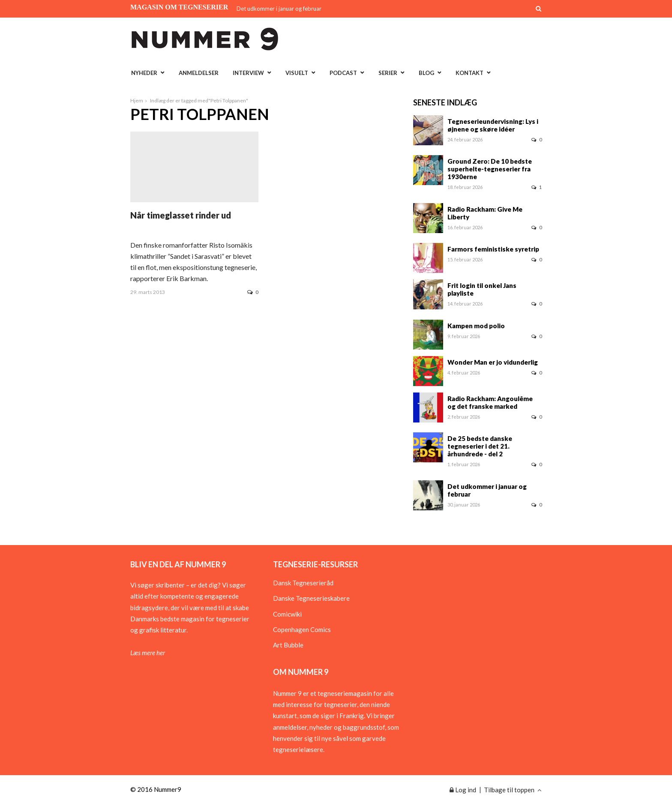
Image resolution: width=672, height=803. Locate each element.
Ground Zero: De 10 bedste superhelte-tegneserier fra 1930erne (490, 169)
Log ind (463, 790)
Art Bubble (288, 645)
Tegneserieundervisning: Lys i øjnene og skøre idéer (493, 125)
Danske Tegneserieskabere (311, 598)
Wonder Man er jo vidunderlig (493, 362)
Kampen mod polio (476, 326)
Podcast (343, 73)
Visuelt (297, 73)
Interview (248, 73)
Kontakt (469, 73)
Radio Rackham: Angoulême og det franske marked (490, 402)
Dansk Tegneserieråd (303, 583)
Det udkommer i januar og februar (279, 9)
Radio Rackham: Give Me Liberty (485, 213)
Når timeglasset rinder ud (181, 215)
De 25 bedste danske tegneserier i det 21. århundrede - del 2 (480, 446)
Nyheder (144, 73)
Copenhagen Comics (302, 629)
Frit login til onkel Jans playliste (482, 289)
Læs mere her (148, 653)
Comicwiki (287, 614)
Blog (426, 73)
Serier (388, 73)
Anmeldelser (199, 73)
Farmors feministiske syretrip (493, 249)
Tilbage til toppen (513, 790)
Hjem (137, 100)
